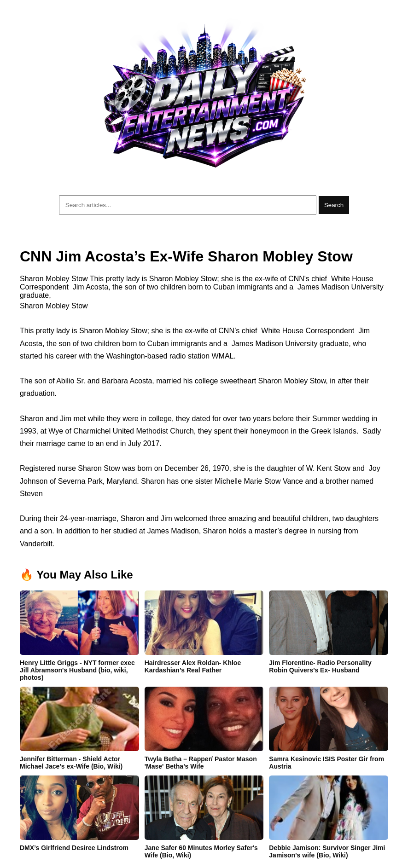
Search (334, 205)
